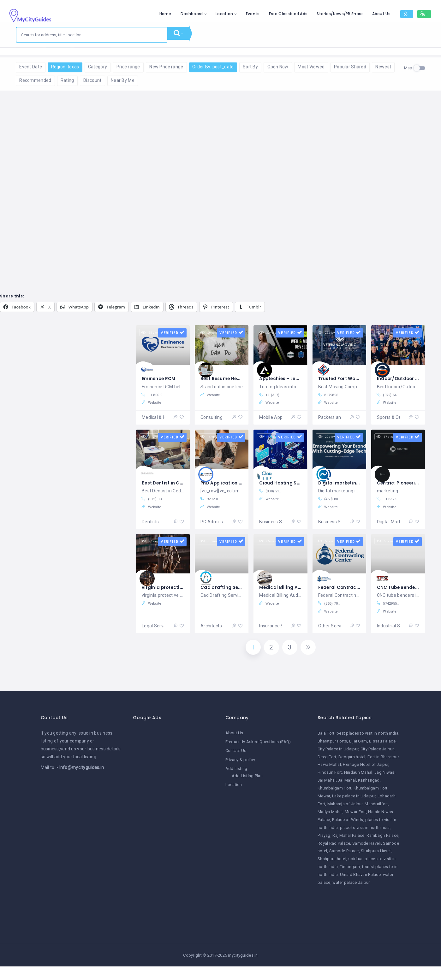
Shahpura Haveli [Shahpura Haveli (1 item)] (376, 866)
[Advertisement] (174, 839)
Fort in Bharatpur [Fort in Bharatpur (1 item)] (383, 772)
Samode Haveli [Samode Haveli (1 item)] (367, 858)
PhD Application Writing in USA (241, 490)
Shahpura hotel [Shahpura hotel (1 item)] (332, 874)
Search (186, 35)
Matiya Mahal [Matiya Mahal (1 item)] (330, 827)
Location (195, 14)
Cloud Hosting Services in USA (299, 490)
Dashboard (162, 14)
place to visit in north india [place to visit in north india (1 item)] (365, 843)
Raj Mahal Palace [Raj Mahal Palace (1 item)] (348, 851)
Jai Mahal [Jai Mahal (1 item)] (327, 796)
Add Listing (236, 784)
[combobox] (92, 35)
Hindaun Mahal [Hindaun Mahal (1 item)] (358, 788)
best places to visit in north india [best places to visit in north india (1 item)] (367, 748)
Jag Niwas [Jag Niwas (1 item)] (384, 788)
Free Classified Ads (259, 14)
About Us (352, 14)
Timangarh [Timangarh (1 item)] (350, 882)
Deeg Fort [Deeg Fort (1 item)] (327, 772)
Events (223, 14)
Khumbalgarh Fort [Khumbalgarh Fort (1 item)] (334, 804)
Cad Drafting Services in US (237, 598)
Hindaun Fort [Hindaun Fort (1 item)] (330, 788)
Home (136, 14)
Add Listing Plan (247, 791)
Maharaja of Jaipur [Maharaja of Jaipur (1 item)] (345, 819)
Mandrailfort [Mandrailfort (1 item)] (376, 819)
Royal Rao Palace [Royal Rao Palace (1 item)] (334, 858)
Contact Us (236, 766)
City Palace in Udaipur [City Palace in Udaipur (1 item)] (338, 764)
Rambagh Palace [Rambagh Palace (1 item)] (382, 851)
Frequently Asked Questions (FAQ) (258, 757)
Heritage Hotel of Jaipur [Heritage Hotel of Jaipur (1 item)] (366, 780)
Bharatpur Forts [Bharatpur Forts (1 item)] (332, 756)
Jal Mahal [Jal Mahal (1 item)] (347, 796)
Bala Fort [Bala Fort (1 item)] (326, 748)
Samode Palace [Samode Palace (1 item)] (344, 866)
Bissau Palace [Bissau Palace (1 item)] (382, 756)
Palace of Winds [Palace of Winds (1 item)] (348, 835)
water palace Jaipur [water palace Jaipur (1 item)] (351, 898)
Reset (77, 57)
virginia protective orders (176, 598)
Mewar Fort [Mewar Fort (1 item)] (355, 827)
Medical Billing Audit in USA (295, 598)
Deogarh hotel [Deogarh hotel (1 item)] (352, 772)
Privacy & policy (240, 775)
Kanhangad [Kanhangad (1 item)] (369, 796)
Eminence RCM (161, 382)
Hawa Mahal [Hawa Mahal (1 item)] (329, 780)
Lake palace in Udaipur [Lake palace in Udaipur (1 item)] (354, 811)
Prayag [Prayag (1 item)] (324, 851)
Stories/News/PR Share (310, 14)
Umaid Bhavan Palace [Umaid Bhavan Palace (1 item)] (360, 890)
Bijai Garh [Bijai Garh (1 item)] (358, 756)
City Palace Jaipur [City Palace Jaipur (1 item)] (377, 764)
